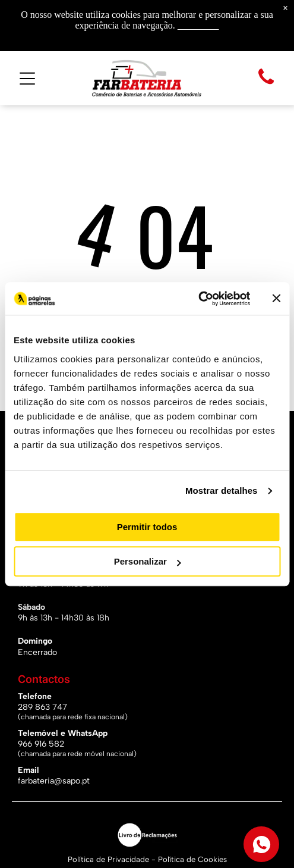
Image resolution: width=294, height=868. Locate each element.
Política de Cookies (192, 859)
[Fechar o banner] (276, 299)
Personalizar (148, 561)
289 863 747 (42, 707)
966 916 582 (41, 744)
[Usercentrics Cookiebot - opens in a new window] (198, 299)
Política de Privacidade (108, 859)
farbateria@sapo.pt (54, 781)
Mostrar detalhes (222, 491)
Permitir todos (147, 527)
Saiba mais (198, 25)
